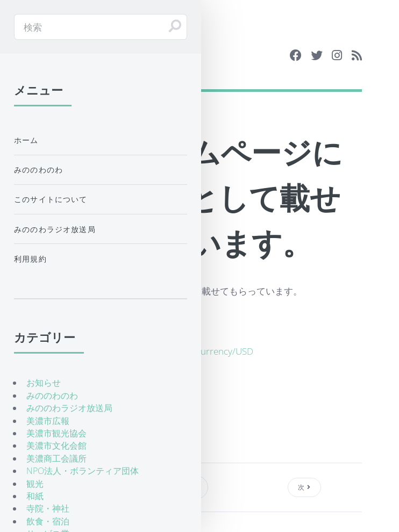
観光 (35, 484)
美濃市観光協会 (56, 433)
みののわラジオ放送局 (55, 229)
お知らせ (44, 383)
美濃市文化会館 (56, 445)
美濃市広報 (48, 421)
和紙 (35, 496)
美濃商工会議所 (56, 458)
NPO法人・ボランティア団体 (83, 471)
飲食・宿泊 (48, 521)
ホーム (26, 140)
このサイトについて (51, 199)
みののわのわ (38, 170)
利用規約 (30, 259)
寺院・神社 (48, 508)
